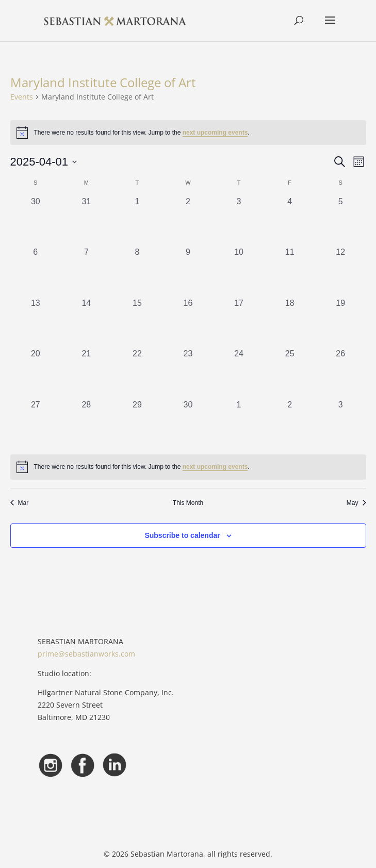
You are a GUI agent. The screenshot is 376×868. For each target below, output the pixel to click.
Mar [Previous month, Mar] (20, 503)
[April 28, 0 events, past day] (86, 424)
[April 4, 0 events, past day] (290, 221)
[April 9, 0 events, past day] (188, 272)
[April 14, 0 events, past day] (86, 323)
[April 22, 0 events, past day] (137, 373)
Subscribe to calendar (182, 535)
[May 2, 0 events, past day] (290, 424)
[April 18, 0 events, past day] (290, 323)
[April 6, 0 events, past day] (36, 272)
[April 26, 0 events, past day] (341, 373)
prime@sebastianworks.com (86, 654)
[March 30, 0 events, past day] (36, 221)
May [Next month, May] (356, 503)
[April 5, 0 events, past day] (341, 221)
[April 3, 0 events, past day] (239, 221)
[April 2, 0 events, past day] (188, 221)
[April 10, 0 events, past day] (239, 272)
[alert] (188, 467)
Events (22, 97)
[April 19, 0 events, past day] (341, 323)
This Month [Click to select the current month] (188, 503)
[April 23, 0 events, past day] (188, 373)
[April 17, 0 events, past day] (239, 323)
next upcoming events (215, 133)
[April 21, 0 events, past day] (86, 373)
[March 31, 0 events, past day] (86, 221)
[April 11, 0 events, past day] (290, 272)
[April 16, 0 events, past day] (188, 323)
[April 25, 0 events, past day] (290, 373)
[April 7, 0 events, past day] (86, 272)
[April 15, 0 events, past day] (137, 323)
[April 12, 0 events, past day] (341, 272)
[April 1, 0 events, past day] (137, 221)
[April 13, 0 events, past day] (36, 323)
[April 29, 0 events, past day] (137, 424)
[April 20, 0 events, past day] (36, 373)
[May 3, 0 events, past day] (341, 424)
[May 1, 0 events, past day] (239, 424)
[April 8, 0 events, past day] (137, 272)
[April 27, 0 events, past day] (36, 424)
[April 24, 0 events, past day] (239, 373)
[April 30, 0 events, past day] (188, 424)
